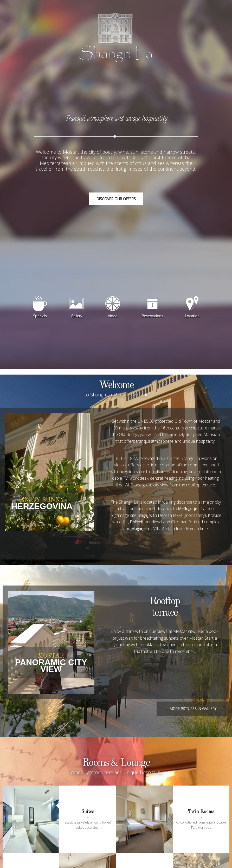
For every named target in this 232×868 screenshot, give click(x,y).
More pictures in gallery (193, 717)
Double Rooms (31, 857)
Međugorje (188, 517)
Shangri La (116, 44)
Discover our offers (116, 206)
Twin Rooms (201, 809)
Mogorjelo (148, 537)
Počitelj (152, 530)
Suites (88, 809)
